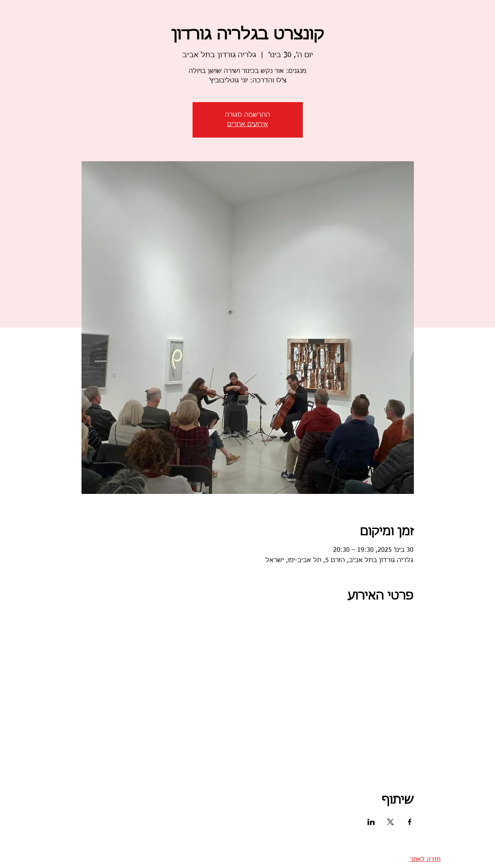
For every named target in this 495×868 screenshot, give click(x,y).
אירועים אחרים (248, 125)
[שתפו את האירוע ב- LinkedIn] (371, 822)
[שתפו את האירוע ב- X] (390, 822)
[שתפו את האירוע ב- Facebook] (410, 822)
